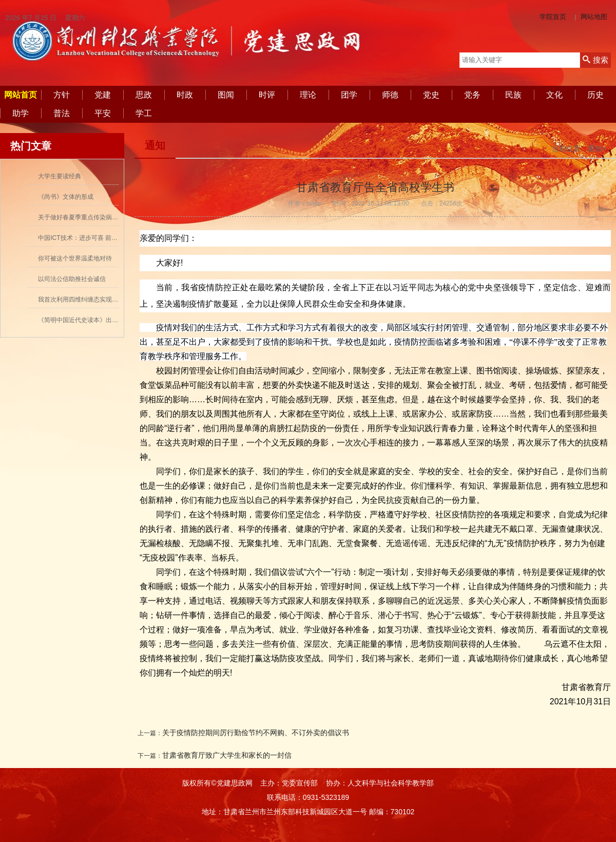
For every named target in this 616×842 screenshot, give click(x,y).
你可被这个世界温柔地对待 (75, 258)
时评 (267, 95)
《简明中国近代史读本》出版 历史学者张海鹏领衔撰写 (113, 320)
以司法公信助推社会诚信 (72, 279)
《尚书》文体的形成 (66, 197)
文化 (554, 95)
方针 (62, 95)
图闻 (226, 95)
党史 (431, 95)
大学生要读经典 (60, 176)
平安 (103, 113)
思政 (144, 95)
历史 (595, 95)
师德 (390, 95)
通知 (155, 145)
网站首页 (21, 95)
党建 (103, 95)
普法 (62, 113)
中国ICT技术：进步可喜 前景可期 (84, 238)
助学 (21, 113)
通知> (596, 148)
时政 (185, 95)
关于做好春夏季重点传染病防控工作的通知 (97, 217)
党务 (472, 95)
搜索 (595, 60)
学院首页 (553, 17)
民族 (513, 95)
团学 (349, 95)
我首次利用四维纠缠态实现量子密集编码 (93, 300)
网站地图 (594, 17)
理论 (308, 95)
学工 (144, 113)
